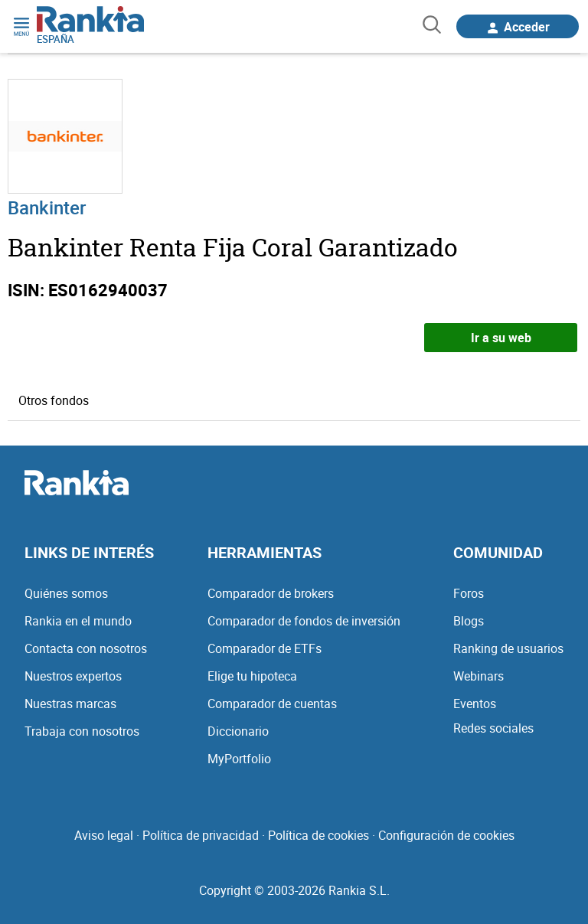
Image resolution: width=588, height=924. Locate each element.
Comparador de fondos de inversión (304, 621)
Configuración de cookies (446, 835)
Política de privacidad (201, 835)
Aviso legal (104, 835)
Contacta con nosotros (86, 648)
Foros (469, 593)
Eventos (475, 704)
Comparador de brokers (271, 593)
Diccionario (238, 731)
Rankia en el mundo (78, 621)
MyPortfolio (239, 759)
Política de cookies (318, 835)
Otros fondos (54, 400)
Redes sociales (493, 728)
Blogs (469, 621)
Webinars (479, 676)
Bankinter (47, 207)
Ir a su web (501, 338)
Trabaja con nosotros (82, 731)
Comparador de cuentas (272, 704)
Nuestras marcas (70, 704)
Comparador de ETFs (265, 648)
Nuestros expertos (73, 676)
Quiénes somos (66, 593)
